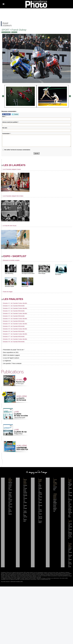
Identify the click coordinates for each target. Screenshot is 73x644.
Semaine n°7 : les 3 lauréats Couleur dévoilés (14, 335)
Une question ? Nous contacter (11, 364)
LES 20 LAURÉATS (14, 165)
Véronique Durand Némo (28, 274)
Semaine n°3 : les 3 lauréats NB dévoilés (13, 317)
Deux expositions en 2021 (10, 353)
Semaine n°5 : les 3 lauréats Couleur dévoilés (14, 325)
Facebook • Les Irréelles (25, 500)
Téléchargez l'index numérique (10, 496)
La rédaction (70, 557)
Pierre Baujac (42, 274)
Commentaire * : (7, 133)
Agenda (40, 516)
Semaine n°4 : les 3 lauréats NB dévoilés (13, 322)
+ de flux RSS (69, 515)
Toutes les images (7, 292)
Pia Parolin (58, 275)
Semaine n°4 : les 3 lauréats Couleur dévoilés (14, 319)
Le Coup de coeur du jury (9, 226)
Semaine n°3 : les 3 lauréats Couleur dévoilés (14, 314)
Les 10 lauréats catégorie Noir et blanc (12, 196)
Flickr (25, 513)
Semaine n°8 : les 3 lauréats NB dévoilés (13, 342)
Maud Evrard (25, 287)
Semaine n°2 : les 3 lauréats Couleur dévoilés (14, 309)
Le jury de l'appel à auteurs (10, 359)
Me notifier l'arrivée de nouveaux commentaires (17, 150)
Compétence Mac (55, 489)
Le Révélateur (40, 506)
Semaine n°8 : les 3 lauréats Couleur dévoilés (14, 340)
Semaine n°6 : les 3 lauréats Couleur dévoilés (14, 330)
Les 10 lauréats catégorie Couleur (11, 170)
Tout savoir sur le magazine (40, 488)
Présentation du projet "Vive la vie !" (13, 350)
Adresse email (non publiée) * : (11, 122)
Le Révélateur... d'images (70, 495)
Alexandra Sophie (9, 287)
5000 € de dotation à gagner (11, 356)
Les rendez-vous (70, 506)
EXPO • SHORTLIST (15, 257)
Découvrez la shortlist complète (10, 261)
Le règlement (6, 361)
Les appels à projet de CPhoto (40, 495)
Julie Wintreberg (9, 274)
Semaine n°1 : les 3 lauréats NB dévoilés (13, 307)
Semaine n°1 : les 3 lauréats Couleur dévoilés (14, 304)
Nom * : (4, 116)
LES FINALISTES (13, 300)
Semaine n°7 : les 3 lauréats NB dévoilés (13, 337)
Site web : (5, 128)
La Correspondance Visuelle (40, 512)
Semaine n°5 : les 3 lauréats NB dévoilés (13, 327)
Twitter (25, 509)
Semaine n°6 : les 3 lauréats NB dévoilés (13, 332)
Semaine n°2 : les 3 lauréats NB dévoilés (13, 312)
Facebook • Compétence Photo (25, 489)
